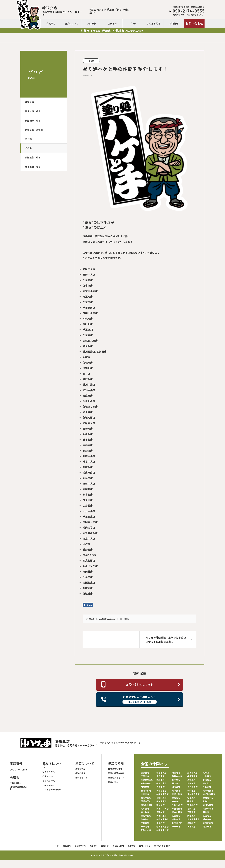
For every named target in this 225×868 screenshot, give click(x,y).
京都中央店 (89, 484)
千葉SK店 (88, 329)
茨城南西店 (89, 417)
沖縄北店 (88, 368)
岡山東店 (207, 827)
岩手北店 (88, 439)
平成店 (86, 544)
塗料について (81, 778)
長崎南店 (88, 429)
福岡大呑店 (89, 527)
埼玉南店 (88, 296)
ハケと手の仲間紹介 (52, 789)
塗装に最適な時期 (116, 773)
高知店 (206, 773)
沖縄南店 (88, 319)
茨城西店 (88, 467)
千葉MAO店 (177, 805)
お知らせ (112, 23)
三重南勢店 (177, 809)
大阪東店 (160, 787)
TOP (57, 846)
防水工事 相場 (33, 111)
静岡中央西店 (162, 827)
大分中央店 (89, 511)
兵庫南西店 (208, 791)
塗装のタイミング (116, 778)
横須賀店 (160, 805)
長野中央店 (89, 275)
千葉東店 (88, 335)
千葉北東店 (89, 517)
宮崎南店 (145, 794)
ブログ (133, 23)
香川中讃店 (89, 384)
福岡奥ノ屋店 (90, 522)
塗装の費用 (80, 773)
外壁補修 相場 (33, 120)
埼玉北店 (191, 827)
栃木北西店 (89, 401)
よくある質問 (153, 23)
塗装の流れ (113, 782)
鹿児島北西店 (90, 341)
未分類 (28, 139)
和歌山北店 (146, 830)
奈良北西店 (89, 560)
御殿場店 (88, 593)
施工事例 (92, 23)
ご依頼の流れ (49, 785)
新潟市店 (88, 478)
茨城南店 (88, 363)
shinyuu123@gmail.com (105, 619)
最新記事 (30, 102)
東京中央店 (89, 539)
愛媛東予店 (89, 423)
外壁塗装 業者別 (34, 130)
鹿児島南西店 (90, 533)
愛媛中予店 (89, 269)
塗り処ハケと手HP (162, 846)
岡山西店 (88, 434)
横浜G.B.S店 (89, 555)
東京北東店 (208, 823)
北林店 (86, 374)
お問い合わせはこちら (141, 684)
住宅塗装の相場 (115, 769)
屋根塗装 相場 (33, 167)
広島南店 (88, 500)
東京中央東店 (90, 291)
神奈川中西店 (162, 794)
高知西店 (145, 809)
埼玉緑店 (88, 412)
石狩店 (86, 357)
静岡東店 (207, 780)
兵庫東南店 (89, 472)
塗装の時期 (80, 769)
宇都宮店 (88, 445)
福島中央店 (208, 819)
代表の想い (48, 776)
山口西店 (160, 823)
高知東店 (88, 451)
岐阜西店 (88, 346)
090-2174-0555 (18, 769)
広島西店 (88, 505)
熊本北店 (88, 494)
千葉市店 (88, 302)
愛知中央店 (89, 390)
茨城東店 (88, 588)
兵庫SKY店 (177, 823)
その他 (28, 148)
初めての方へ (49, 772)
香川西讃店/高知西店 (95, 351)
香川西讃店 (208, 805)
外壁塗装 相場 (33, 157)
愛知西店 (88, 549)
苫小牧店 (88, 286)
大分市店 (160, 776)
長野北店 (88, 324)
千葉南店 (88, 280)
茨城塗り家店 (90, 406)
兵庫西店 (88, 396)
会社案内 (51, 23)
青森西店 (191, 791)
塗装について (71, 23)
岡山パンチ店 (90, 566)
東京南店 (145, 827)
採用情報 (174, 23)
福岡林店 (88, 572)
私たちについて (52, 765)
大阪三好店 (208, 809)
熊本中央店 (89, 456)
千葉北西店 (89, 308)
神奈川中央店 (90, 313)
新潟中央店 (146, 791)
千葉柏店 (88, 577)
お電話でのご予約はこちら (141, 699)
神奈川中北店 (162, 830)
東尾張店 (88, 489)
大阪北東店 (89, 582)
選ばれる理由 (49, 781)
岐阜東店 (176, 827)
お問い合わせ (194, 23)
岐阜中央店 (89, 462)
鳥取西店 (88, 379)
